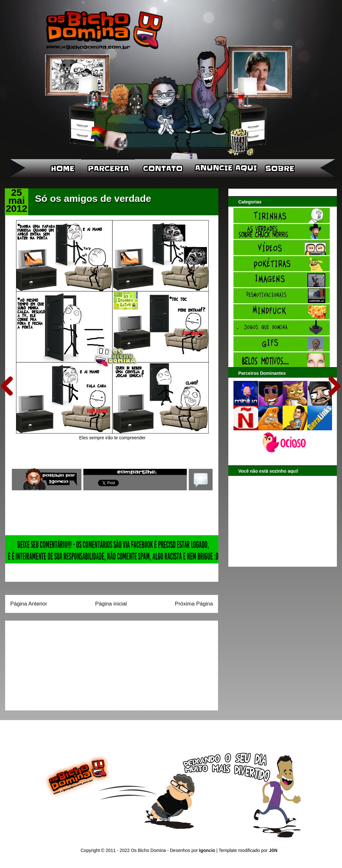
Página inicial (111, 604)
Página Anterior (29, 604)
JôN (273, 850)
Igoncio (207, 850)
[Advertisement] (50, 663)
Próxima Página (194, 604)
